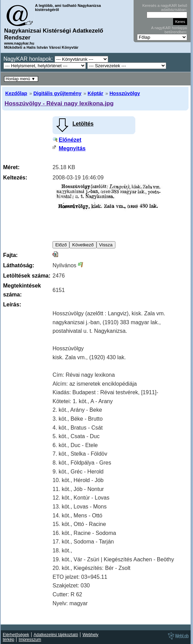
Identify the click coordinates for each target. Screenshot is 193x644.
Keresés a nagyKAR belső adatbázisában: (165, 8)
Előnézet (70, 140)
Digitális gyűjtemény (57, 93)
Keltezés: (15, 178)
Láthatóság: (19, 265)
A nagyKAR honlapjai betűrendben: (169, 30)
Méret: (11, 167)
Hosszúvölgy (125, 93)
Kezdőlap (16, 93)
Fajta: (10, 255)
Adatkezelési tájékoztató (56, 635)
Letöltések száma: (27, 276)
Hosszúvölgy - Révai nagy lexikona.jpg (59, 103)
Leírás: (12, 305)
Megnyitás (72, 148)
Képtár (95, 93)
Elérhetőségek (16, 635)
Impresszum (30, 640)
